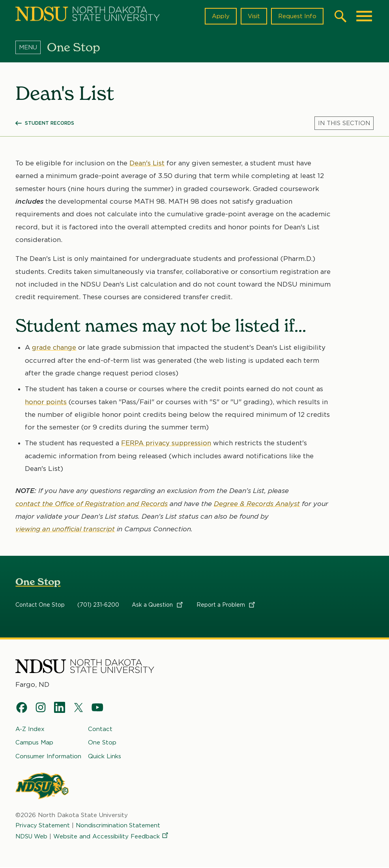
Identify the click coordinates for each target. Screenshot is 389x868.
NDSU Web (32, 837)
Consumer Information (48, 756)
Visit (253, 16)
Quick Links (105, 756)
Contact (100, 729)
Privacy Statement (43, 826)
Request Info (297, 16)
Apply (220, 16)
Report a (226, 605)
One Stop (38, 582)
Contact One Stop (40, 605)
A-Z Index (30, 729)
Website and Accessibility (112, 837)
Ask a (158, 605)
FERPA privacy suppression (167, 443)
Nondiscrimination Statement (119, 826)
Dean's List (147, 163)
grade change (55, 348)
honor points (46, 402)
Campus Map (34, 743)
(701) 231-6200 (98, 605)
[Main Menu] (364, 16)
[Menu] (31, 47)
